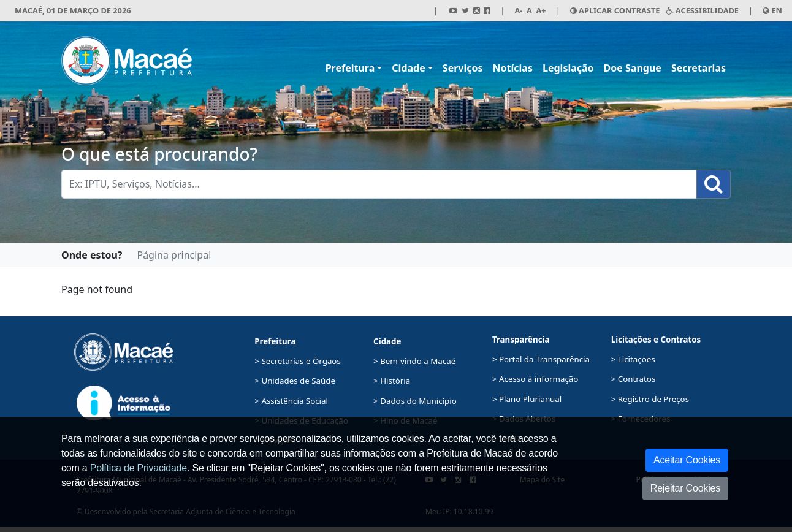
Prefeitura (350, 68)
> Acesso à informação (535, 379)
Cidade (408, 68)
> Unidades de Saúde (295, 381)
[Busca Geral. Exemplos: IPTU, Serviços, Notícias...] (379, 184)
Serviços (463, 68)
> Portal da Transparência (541, 359)
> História (392, 381)
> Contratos (634, 379)
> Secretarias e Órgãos (298, 361)
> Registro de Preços (650, 399)
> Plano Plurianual (527, 399)
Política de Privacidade (139, 468)
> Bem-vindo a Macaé (414, 361)
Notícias (513, 68)
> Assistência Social (291, 401)
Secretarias (699, 68)
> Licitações (633, 359)
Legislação (568, 68)
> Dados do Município (415, 401)
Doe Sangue (633, 68)
